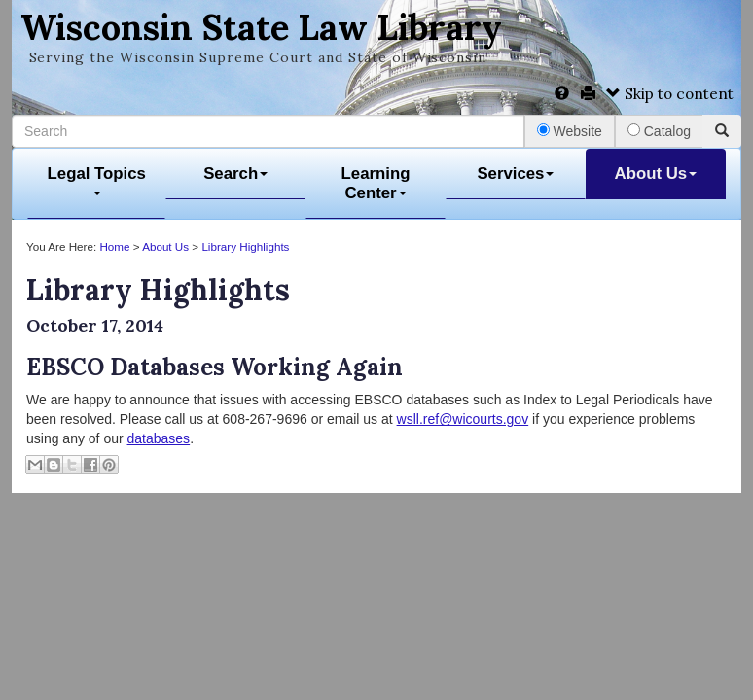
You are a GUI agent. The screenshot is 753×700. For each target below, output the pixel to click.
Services (515, 174)
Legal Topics (97, 180)
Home (114, 246)
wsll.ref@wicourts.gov (463, 419)
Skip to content (670, 94)
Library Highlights (245, 246)
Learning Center (376, 183)
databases (159, 438)
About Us (656, 174)
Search (235, 174)
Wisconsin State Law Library (261, 27)
